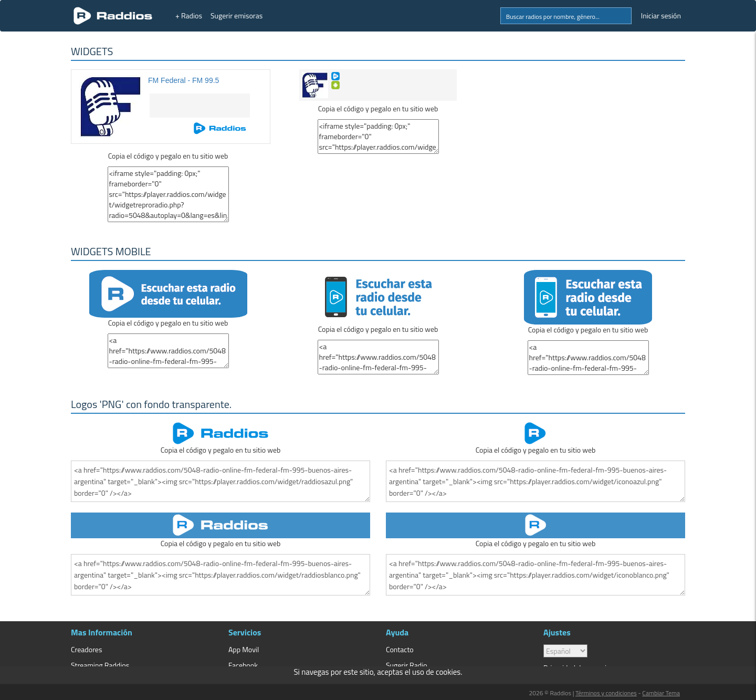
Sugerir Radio (407, 665)
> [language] (565, 651)
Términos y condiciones (606, 693)
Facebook (243, 665)
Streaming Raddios (100, 665)
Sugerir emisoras (237, 15)
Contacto (400, 649)
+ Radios (189, 15)
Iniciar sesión (661, 15)
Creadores (86, 649)
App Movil (244, 649)
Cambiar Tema (661, 693)
